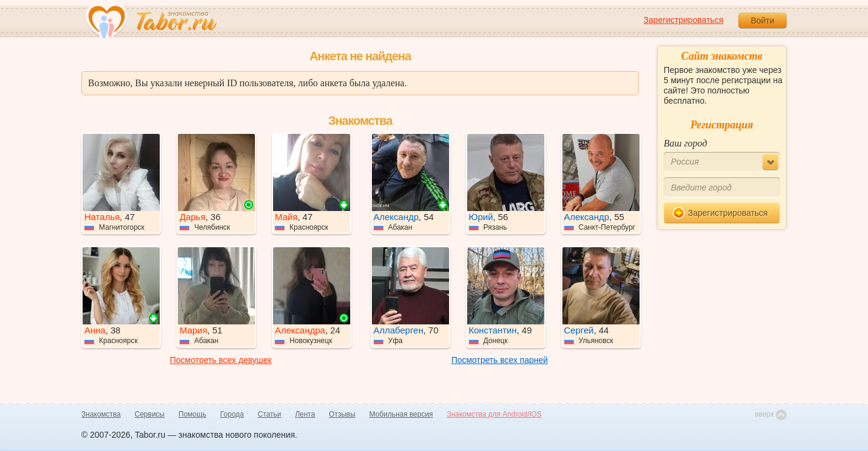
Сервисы (149, 414)
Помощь (192, 414)
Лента (305, 414)
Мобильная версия (401, 414)
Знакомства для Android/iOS (494, 414)
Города (232, 414)
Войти (762, 20)
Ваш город (685, 143)
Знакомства (101, 414)
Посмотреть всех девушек (221, 360)
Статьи (270, 414)
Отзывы (342, 414)
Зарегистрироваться (684, 20)
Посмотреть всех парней (500, 360)
